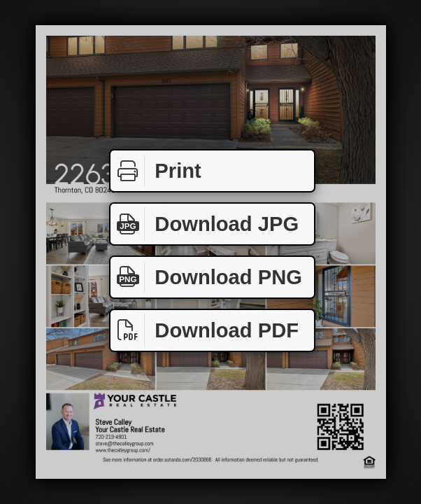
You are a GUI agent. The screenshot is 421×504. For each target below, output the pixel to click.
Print (156, 171)
